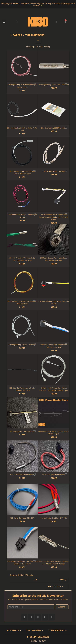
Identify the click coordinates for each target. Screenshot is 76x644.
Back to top (56, 587)
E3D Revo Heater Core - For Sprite (22, 431)
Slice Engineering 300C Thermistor (54, 128)
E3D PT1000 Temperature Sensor (22, 475)
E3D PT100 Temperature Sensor (54, 475)
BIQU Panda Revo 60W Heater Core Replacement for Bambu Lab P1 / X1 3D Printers (54, 217)
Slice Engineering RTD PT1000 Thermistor (54, 85)
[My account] (56, 22)
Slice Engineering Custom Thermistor (22, 345)
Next (64, 580)
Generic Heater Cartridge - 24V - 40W (54, 518)
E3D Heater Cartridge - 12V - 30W (22, 518)
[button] (17, 22)
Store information (38, 637)
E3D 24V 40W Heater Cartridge (54, 171)
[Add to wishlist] (35, 84)
